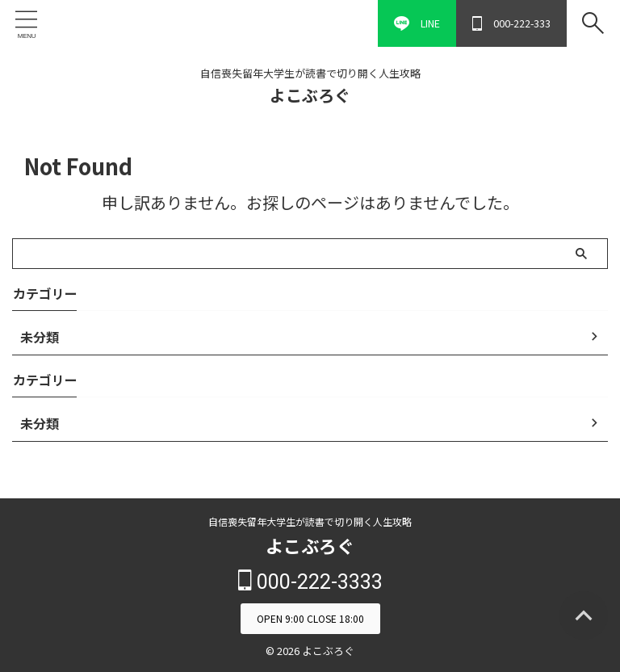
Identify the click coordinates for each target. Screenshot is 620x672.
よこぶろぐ (310, 95)
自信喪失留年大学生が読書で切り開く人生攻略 (310, 521)
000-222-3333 (310, 581)
